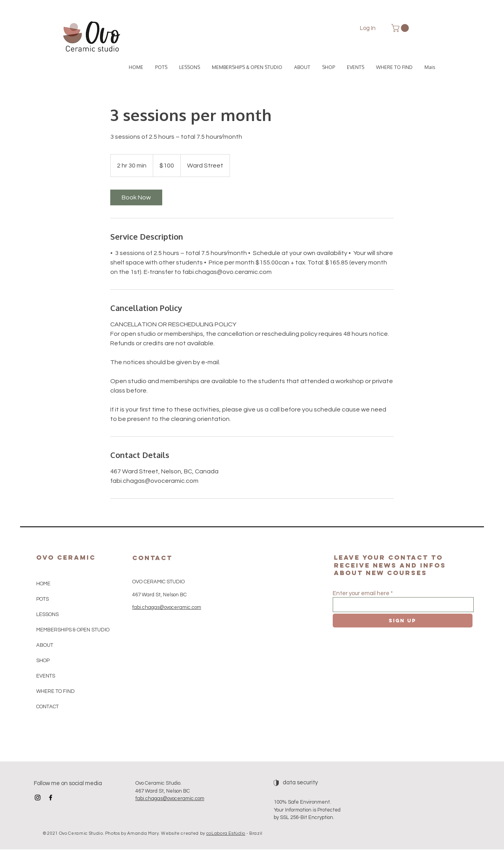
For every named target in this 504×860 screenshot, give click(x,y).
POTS (43, 599)
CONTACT (47, 707)
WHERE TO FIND (56, 691)
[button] (401, 28)
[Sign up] (403, 621)
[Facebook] (51, 798)
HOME (43, 584)
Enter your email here (361, 593)
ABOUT (45, 645)
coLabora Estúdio (226, 833)
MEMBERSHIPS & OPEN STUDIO (71, 630)
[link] (136, 197)
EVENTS (46, 676)
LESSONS (47, 614)
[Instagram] (38, 798)
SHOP (43, 661)
